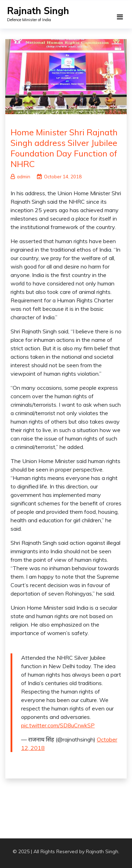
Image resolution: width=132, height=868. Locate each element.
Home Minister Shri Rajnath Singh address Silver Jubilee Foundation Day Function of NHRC (64, 148)
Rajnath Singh (38, 11)
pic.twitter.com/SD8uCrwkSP (58, 725)
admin (20, 177)
